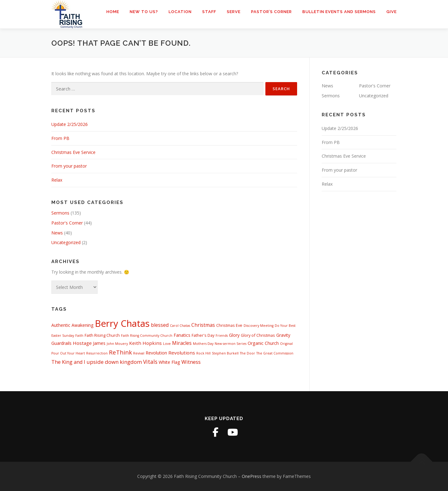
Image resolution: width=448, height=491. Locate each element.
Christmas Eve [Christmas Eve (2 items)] (229, 325)
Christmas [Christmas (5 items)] (203, 325)
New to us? (144, 12)
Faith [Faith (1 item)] (79, 336)
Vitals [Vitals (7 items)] (150, 362)
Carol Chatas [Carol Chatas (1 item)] (180, 326)
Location (180, 12)
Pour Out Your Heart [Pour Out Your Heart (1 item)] (68, 353)
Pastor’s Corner (271, 12)
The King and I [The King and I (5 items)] (68, 362)
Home (113, 12)
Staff (209, 12)
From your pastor (69, 166)
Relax (57, 180)
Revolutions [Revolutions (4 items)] (182, 353)
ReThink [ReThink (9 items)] (120, 352)
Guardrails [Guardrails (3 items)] (61, 343)
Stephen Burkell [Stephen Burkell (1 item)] (225, 353)
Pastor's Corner (67, 223)
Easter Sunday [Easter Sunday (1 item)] (63, 336)
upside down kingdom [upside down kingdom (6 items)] (114, 362)
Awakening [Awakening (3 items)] (83, 325)
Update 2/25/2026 (70, 124)
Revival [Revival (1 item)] (139, 353)
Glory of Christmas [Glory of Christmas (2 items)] (258, 335)
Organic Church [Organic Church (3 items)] (263, 343)
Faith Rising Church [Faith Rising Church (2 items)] (102, 335)
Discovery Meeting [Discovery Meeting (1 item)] (259, 326)
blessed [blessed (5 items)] (160, 325)
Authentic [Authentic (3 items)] (61, 325)
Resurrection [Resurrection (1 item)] (97, 353)
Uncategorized (66, 242)
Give (392, 12)
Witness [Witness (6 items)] (191, 362)
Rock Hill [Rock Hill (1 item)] (203, 353)
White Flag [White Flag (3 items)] (169, 362)
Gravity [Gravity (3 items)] (283, 335)
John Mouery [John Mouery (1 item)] (117, 344)
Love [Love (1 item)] (167, 344)
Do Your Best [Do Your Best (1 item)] (285, 326)
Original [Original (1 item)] (286, 344)
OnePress (252, 476)
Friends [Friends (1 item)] (222, 336)
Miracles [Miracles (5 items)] (182, 343)
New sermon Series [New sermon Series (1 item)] (231, 344)
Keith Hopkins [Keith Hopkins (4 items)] (145, 343)
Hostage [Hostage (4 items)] (82, 343)
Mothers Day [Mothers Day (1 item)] (203, 344)
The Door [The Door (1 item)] (247, 353)
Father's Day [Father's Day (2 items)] (203, 335)
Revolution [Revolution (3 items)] (156, 353)
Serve (234, 12)
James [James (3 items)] (99, 343)
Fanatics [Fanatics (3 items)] (182, 335)
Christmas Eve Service (73, 152)
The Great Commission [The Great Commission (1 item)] (275, 353)
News (57, 233)
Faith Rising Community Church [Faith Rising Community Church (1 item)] (147, 336)
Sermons (60, 213)
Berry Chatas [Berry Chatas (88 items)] (122, 323)
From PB (60, 138)
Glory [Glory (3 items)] (234, 335)
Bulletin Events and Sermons (339, 12)
